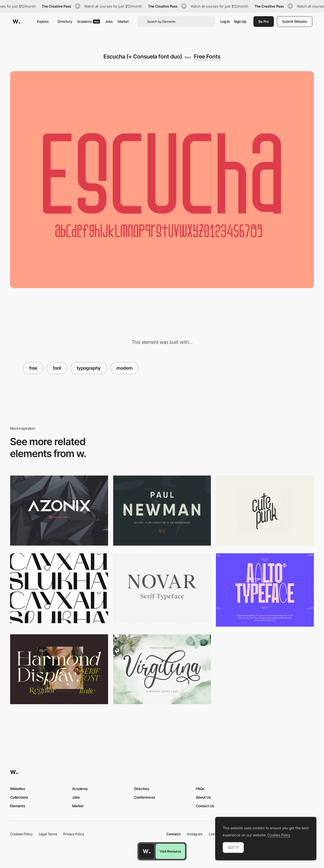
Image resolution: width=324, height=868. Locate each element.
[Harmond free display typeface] (59, 669)
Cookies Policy (21, 834)
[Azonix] (59, 510)
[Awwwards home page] (147, 851)
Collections (19, 797)
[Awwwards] (16, 22)
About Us (203, 797)
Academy (89, 21)
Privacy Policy (74, 834)
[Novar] (162, 588)
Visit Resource (170, 851)
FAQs (200, 789)
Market (123, 21)
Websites (18, 789)
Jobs (109, 21)
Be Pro (264, 21)
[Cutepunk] (265, 510)
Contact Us (205, 806)
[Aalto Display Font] (265, 590)
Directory (65, 21)
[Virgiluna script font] (162, 669)
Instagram (195, 834)
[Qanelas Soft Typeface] (162, 510)
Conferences (145, 797)
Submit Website (295, 21)
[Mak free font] (59, 588)
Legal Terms (48, 834)
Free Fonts (207, 56)
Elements (18, 806)
